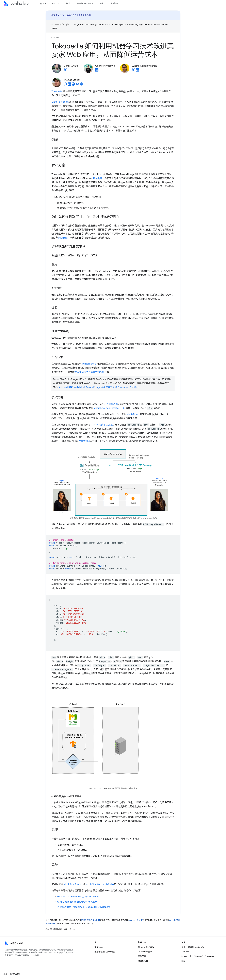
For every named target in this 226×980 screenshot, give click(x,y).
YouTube (185, 952)
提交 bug (99, 947)
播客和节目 (143, 961)
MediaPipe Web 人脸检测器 (100, 884)
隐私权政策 (15, 974)
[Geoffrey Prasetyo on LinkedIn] (97, 71)
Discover (55, 3)
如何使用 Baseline (85, 3)
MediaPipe (132, 414)
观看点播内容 (85, 15)
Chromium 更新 (145, 952)
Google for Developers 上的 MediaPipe (78, 897)
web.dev (55, 38)
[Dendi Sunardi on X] (65, 71)
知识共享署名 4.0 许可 (91, 920)
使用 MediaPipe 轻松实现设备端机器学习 (78, 902)
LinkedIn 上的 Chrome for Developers (198, 956)
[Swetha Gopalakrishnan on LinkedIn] (137, 71)
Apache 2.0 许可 (135, 920)
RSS (183, 961)
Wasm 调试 (84, 441)
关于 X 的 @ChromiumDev (193, 947)
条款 (5, 974)
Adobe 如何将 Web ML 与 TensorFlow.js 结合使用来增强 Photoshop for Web (99, 387)
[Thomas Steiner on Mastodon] (73, 85)
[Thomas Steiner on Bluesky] (77, 85)
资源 (42, 3)
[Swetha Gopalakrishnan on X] (133, 71)
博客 (102, 3)
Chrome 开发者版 (146, 947)
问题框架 (63, 238)
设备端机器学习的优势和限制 (90, 372)
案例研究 (115, 3)
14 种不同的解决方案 (102, 425)
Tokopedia (57, 92)
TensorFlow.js (89, 364)
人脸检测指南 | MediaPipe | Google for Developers (84, 907)
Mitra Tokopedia (60, 102)
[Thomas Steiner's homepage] (81, 85)
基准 (68, 3)
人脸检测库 (97, 178)
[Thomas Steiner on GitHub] (65, 85)
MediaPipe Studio (73, 884)
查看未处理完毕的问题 (105, 952)
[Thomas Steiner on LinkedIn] (69, 85)
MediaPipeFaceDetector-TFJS (109, 408)
